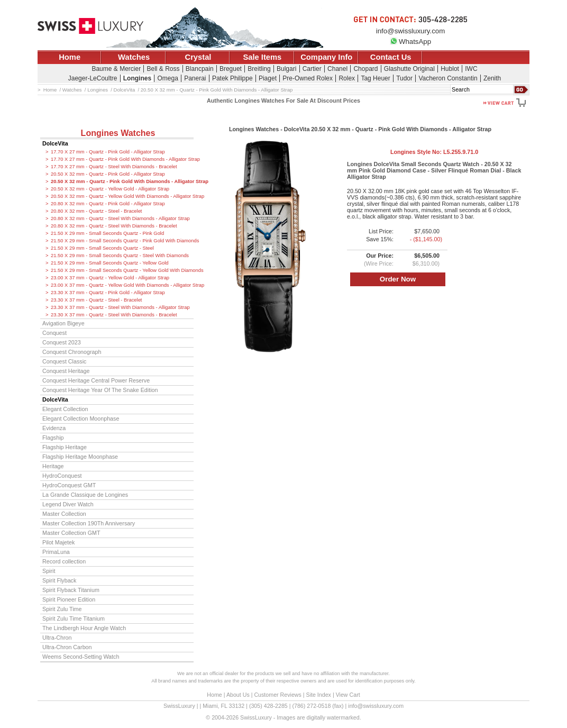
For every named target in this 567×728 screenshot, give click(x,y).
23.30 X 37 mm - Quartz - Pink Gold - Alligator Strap (108, 293)
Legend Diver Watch (68, 504)
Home (70, 57)
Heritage (53, 466)
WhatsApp (410, 42)
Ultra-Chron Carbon (67, 647)
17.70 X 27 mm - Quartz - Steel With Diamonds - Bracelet (114, 167)
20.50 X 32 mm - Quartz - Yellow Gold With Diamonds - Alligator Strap (122, 196)
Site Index (319, 695)
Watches (134, 57)
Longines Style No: (434, 152)
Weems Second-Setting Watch (81, 657)
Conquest (54, 333)
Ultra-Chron (57, 638)
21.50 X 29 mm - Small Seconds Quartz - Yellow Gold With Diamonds (122, 270)
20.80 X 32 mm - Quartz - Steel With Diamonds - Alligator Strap (120, 219)
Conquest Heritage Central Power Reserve (96, 380)
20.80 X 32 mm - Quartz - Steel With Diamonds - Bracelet (114, 226)
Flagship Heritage (65, 447)
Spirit (49, 571)
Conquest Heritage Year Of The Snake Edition (100, 390)
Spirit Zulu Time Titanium (74, 618)
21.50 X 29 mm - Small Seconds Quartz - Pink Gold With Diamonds (122, 241)
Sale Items (262, 57)
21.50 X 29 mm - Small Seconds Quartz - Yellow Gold (110, 263)
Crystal (198, 57)
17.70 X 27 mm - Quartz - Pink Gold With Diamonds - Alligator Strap (122, 159)
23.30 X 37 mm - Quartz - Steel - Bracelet (96, 300)
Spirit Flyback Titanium (71, 590)
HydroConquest (62, 476)
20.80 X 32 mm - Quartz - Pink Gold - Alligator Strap (108, 204)
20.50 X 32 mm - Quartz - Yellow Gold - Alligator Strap (110, 189)
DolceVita (55, 143)
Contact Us (391, 57)
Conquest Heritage (66, 371)
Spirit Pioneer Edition (69, 599)
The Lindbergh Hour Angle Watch (84, 628)
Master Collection (64, 514)
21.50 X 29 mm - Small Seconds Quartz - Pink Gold (107, 233)
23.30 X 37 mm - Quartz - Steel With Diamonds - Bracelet (114, 315)
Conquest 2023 (62, 342)
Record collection (64, 561)
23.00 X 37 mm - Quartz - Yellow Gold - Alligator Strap (110, 278)
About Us (238, 695)
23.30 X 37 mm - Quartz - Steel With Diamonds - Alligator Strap (120, 307)
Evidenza (54, 428)
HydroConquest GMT (69, 485)
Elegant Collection (65, 409)
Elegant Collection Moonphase (81, 418)
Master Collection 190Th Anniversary (89, 523)
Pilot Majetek (58, 542)
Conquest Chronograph (72, 352)
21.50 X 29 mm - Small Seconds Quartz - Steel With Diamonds (120, 256)
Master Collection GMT (71, 533)
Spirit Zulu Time (62, 609)
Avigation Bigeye (63, 323)
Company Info (326, 57)
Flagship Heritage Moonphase (80, 457)
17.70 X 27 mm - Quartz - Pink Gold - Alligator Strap (108, 152)
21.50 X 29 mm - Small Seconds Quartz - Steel (102, 248)
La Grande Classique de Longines (85, 495)
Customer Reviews (277, 695)
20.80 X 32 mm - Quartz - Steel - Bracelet (96, 211)
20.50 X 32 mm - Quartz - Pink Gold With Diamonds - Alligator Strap (122, 181)
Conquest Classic (64, 361)
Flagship (53, 438)
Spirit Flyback (59, 580)
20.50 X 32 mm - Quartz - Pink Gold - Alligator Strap (108, 174)
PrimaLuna (56, 552)
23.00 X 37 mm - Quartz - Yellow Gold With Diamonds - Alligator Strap (122, 285)
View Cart (348, 695)
